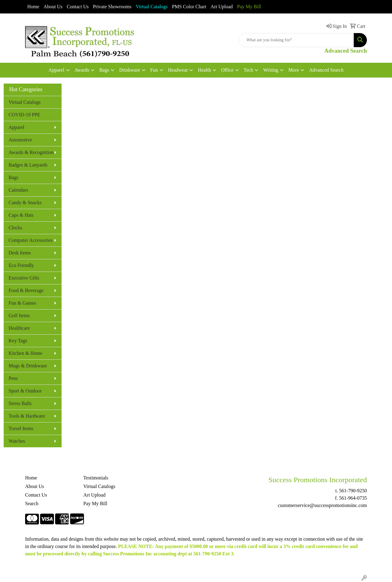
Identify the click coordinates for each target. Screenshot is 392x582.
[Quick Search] (296, 40)
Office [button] (227, 70)
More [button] (294, 70)
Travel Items (21, 428)
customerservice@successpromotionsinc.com (322, 505)
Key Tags (18, 341)
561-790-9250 (353, 491)
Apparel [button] (56, 70)
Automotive (20, 140)
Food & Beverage (26, 290)
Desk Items (20, 253)
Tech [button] (249, 70)
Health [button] (204, 70)
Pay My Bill (249, 7)
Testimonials (96, 478)
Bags (13, 177)
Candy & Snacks (25, 203)
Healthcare (19, 328)
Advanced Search (326, 70)
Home (33, 7)
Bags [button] (104, 70)
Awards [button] (82, 70)
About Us (53, 7)
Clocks (15, 228)
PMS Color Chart (189, 7)
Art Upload (222, 7)
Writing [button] (271, 70)
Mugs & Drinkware (28, 366)
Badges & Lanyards (28, 165)
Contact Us (78, 7)
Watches (17, 441)
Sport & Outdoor (25, 391)
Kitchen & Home (25, 353)
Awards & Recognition (31, 152)
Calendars (18, 190)
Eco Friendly (21, 265)
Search (32, 503)
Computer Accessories (31, 240)
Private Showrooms (112, 7)
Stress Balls (20, 403)
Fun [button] (154, 70)
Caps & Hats (21, 215)
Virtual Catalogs (24, 102)
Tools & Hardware (27, 416)
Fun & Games (22, 303)
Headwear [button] (178, 70)
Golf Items (19, 315)
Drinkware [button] (130, 70)
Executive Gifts (24, 278)
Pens (13, 378)
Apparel (17, 127)
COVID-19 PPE (24, 115)
